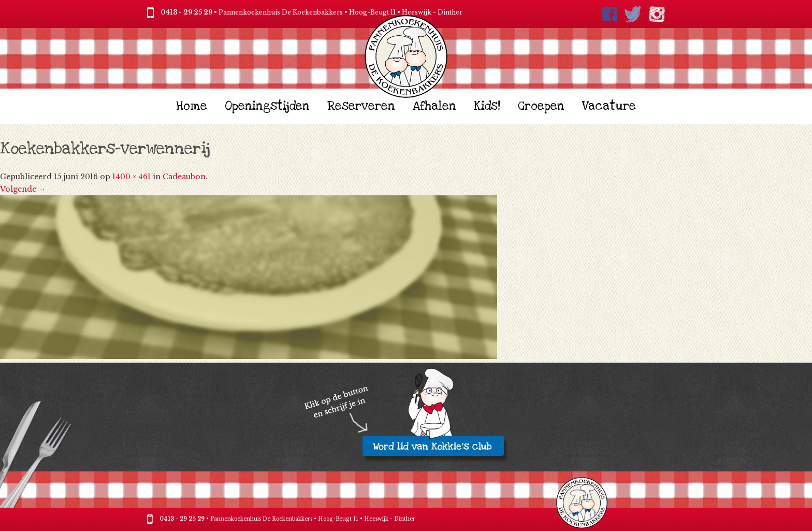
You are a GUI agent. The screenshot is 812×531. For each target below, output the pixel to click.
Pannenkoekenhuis (236, 519)
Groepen (541, 106)
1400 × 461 (132, 177)
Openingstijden (267, 106)
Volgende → (23, 189)
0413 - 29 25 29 (186, 12)
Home (192, 106)
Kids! (487, 106)
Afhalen (434, 106)
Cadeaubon (184, 177)
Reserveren (361, 106)
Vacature (609, 106)
